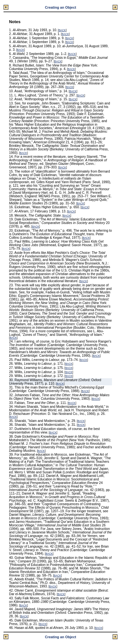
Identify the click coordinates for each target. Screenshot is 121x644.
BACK (62, 30)
